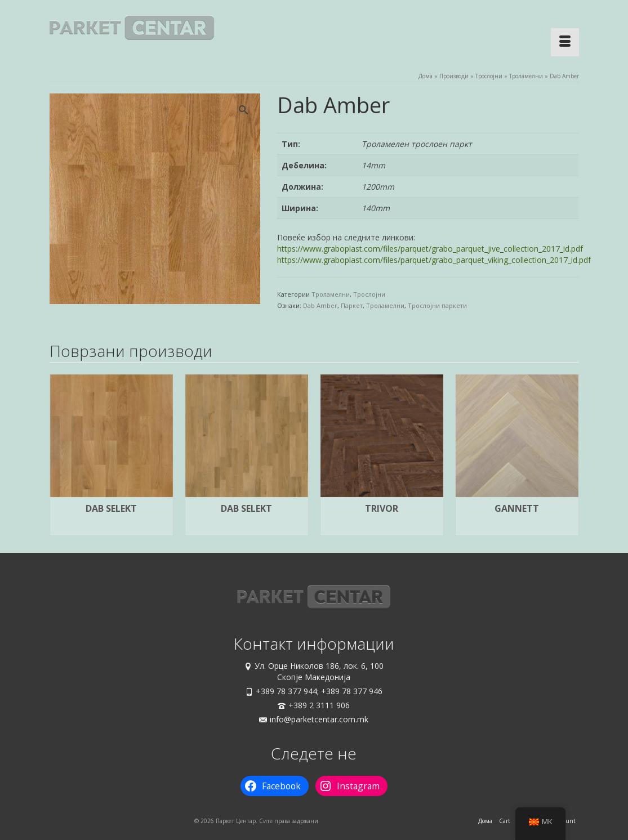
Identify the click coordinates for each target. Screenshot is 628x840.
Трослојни (369, 294)
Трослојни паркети (437, 305)
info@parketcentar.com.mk (314, 719)
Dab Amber (320, 305)
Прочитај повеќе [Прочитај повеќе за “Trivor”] (382, 528)
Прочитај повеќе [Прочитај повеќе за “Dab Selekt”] (112, 528)
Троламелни (331, 294)
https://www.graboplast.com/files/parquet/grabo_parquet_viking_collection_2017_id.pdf (434, 260)
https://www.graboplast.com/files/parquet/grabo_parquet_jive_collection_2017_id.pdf (430, 249)
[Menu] (565, 42)
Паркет (352, 305)
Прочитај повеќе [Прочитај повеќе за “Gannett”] (517, 528)
